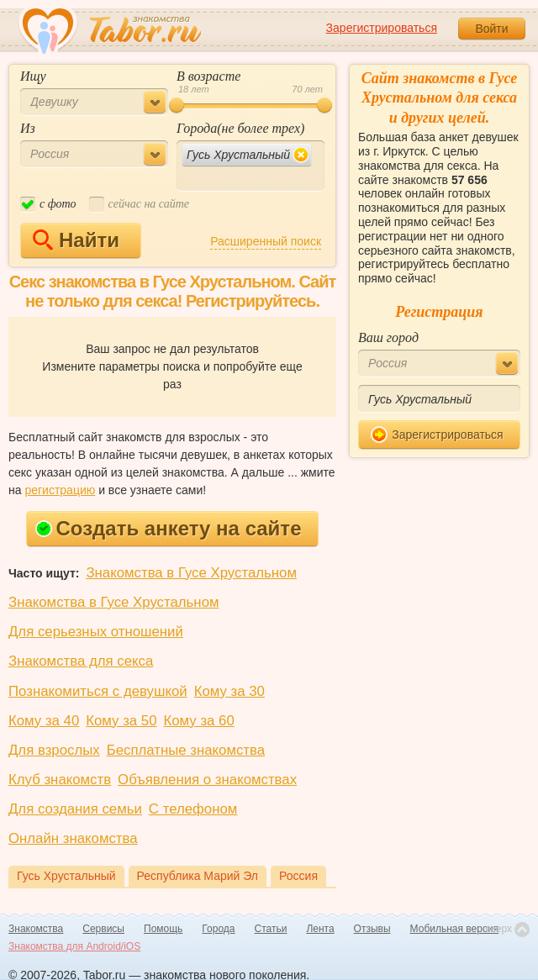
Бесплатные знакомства (186, 750)
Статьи (271, 929)
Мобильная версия (455, 929)
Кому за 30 (229, 691)
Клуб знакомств (60, 780)
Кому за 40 (44, 721)
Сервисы (103, 929)
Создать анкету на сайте (169, 528)
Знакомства (36, 929)
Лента (320, 929)
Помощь (163, 929)
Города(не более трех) (240, 128)
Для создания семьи (75, 809)
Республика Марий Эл (198, 876)
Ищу (33, 76)
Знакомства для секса (81, 661)
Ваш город (388, 337)
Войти (491, 29)
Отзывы (372, 929)
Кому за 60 (199, 721)
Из (28, 128)
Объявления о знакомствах (207, 780)
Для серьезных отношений (96, 632)
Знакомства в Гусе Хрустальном (191, 573)
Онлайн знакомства (73, 838)
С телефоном (193, 809)
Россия (298, 876)
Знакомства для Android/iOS (74, 946)
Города (218, 929)
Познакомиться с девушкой (98, 691)
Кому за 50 (121, 721)
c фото (48, 205)
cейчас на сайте (139, 205)
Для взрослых (54, 750)
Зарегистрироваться (382, 28)
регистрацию (60, 490)
